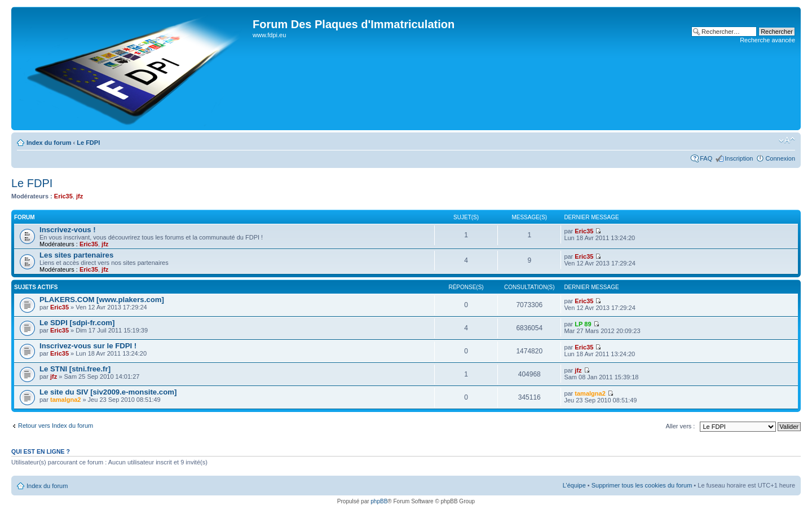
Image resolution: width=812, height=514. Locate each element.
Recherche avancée (767, 40)
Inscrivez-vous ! (68, 230)
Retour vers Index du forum (56, 426)
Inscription (739, 158)
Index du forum (49, 143)
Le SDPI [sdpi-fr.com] (77, 323)
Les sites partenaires (76, 255)
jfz (80, 196)
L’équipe (574, 485)
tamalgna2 (65, 400)
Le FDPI (88, 143)
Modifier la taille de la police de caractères (787, 140)
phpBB (379, 501)
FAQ (706, 158)
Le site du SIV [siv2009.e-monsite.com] (108, 392)
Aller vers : (680, 426)
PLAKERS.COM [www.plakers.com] (102, 300)
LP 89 (583, 324)
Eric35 (63, 196)
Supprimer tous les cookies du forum (642, 485)
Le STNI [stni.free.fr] (75, 369)
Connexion (780, 158)
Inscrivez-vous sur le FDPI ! (88, 346)
